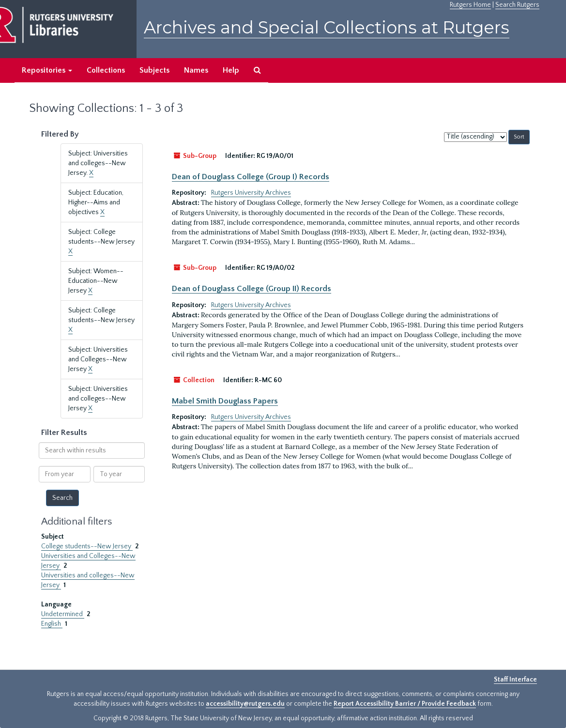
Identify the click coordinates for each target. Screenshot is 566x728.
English (52, 624)
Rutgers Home (470, 5)
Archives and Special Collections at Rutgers (327, 27)
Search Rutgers (517, 5)
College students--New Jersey (87, 546)
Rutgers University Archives (251, 193)
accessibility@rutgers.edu (245, 704)
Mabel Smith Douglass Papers (225, 401)
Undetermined (63, 614)
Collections (106, 70)
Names (196, 70)
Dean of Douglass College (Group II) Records (252, 289)
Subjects (154, 70)
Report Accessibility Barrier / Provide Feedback (405, 704)
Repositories (47, 70)
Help (231, 70)
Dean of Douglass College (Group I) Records (251, 177)
